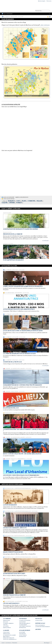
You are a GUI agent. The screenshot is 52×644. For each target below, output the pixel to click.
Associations (22, 622)
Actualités (15, 314)
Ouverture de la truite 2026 (12, 362)
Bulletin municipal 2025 (11, 408)
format (19, 203)
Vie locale (15, 270)
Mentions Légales (42, 1)
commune (31, 201)
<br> (26, 128)
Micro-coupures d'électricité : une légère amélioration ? (22, 454)
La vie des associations (19, 413)
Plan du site (49, 1)
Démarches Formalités (9, 638)
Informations (23, 628)
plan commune (45, 25)
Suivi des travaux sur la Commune (14, 595)
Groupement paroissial (25, 626)
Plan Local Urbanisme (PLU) (18, 459)
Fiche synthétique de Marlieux (13, 260)
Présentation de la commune (13, 234)
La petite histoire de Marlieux (23, 488)
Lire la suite (45, 241)
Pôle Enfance (19, 293)
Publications (15, 391)
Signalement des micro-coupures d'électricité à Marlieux (22, 385)
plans (24, 201)
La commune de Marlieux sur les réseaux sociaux (19, 354)
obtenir (12, 203)
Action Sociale (39, 621)
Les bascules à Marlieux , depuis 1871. (15, 528)
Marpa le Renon (7, 628)
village (39, 201)
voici (18, 201)
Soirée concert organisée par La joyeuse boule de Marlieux (23, 286)
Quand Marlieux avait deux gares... (14, 574)
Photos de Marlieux (20, 536)
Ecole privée (18, 601)
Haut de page (46, 643)
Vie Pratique (8, 413)
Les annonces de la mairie (18, 369)
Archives (38, 629)
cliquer (4, 203)
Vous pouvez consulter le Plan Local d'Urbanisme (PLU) (21, 475)
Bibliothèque (6, 637)
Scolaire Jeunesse (10, 293)
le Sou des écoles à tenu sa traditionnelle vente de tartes (23, 331)
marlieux (11, 201)
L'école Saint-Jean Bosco (11, 603)
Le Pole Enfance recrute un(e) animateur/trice (19, 309)
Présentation (14, 17)
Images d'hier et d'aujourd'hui (13, 552)
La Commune (7, 17)
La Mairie (7, 369)
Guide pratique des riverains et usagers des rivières (21, 229)
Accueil (3, 643)
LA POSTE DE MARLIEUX (10, 505)
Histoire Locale (9, 488)
